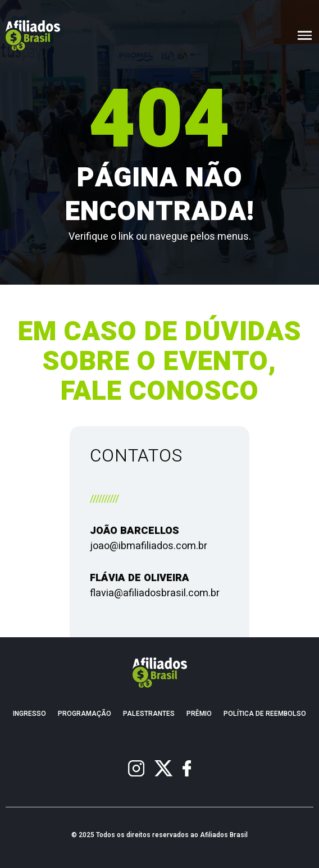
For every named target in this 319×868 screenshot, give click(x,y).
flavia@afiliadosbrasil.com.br (155, 593)
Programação (85, 714)
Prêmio (199, 714)
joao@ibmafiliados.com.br (149, 546)
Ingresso (29, 714)
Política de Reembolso (265, 714)
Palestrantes (149, 714)
